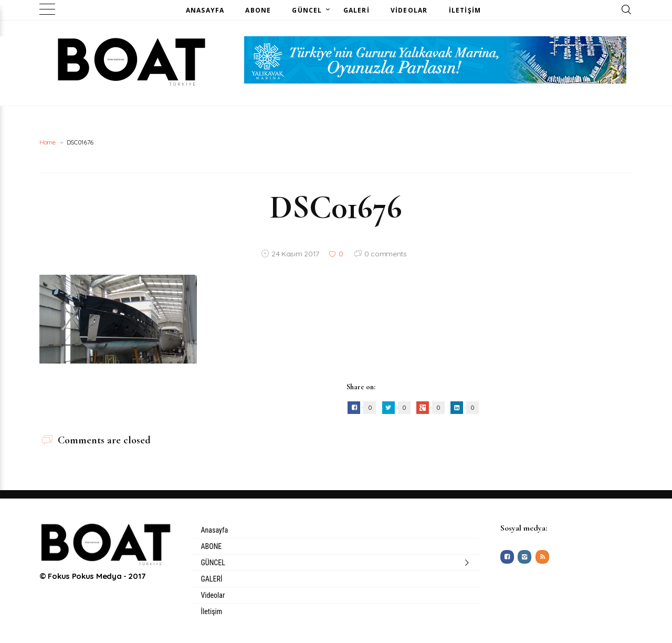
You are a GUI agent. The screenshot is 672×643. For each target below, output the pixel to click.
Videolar (409, 10)
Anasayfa (205, 10)
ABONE (258, 10)
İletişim (465, 10)
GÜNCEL (307, 10)
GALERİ (356, 10)
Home (48, 142)
